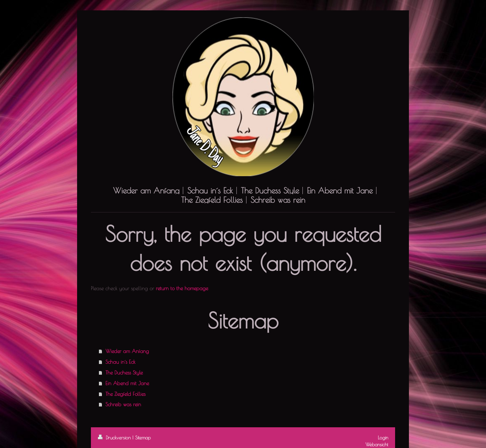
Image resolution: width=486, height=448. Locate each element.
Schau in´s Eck (120, 362)
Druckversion (115, 437)
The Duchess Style (124, 372)
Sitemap (143, 437)
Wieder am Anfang (127, 351)
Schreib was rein (123, 404)
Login (383, 437)
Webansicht (377, 444)
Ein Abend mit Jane (127, 383)
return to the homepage (182, 288)
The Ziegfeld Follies (125, 394)
